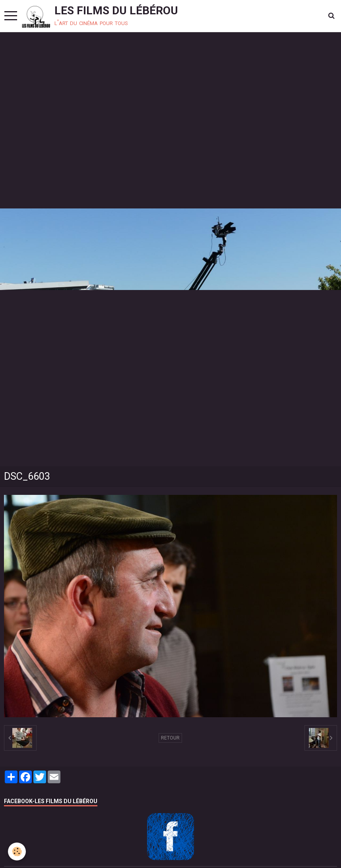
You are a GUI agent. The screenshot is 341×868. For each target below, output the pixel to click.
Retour (170, 738)
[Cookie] (17, 851)
